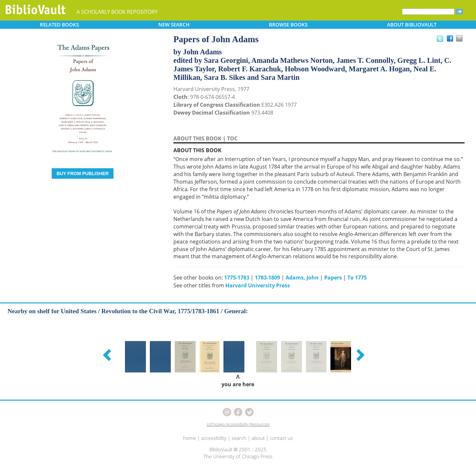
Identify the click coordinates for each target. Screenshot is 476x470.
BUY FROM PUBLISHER (83, 173)
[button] (108, 355)
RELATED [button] (59, 25)
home (190, 438)
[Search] (428, 12)
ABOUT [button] (412, 25)
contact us (281, 438)
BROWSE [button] (288, 25)
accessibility (214, 438)
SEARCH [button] (174, 25)
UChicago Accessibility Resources (238, 424)
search (239, 438)
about (258, 438)
